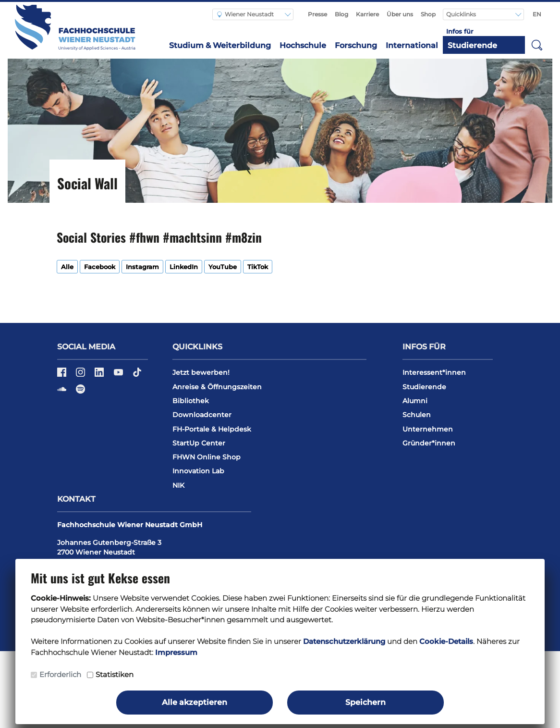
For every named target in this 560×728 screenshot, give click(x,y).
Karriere (367, 14)
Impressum (176, 652)
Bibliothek (191, 401)
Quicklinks (462, 14)
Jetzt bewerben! (201, 372)
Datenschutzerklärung (344, 641)
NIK (178, 485)
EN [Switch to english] (537, 14)
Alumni (415, 401)
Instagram (142, 267)
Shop (428, 14)
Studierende (472, 45)
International (412, 45)
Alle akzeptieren (195, 702)
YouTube (223, 267)
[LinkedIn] (100, 375)
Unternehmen (428, 429)
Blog (341, 14)
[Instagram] (81, 375)
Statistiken (115, 674)
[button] (537, 45)
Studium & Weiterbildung (220, 45)
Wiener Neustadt (245, 14)
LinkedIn (184, 267)
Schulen (417, 415)
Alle (67, 267)
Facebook (100, 267)
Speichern (365, 702)
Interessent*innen (434, 372)
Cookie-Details (446, 641)
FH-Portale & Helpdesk (212, 429)
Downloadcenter (202, 415)
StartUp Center (199, 443)
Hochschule (303, 45)
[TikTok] (137, 375)
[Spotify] (80, 393)
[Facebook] (63, 375)
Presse (317, 14)
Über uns (400, 14)
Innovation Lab (198, 471)
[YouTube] (119, 375)
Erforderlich (60, 674)
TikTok (258, 267)
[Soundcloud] (63, 393)
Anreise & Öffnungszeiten (217, 387)
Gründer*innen (429, 443)
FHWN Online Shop (207, 457)
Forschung (356, 45)
